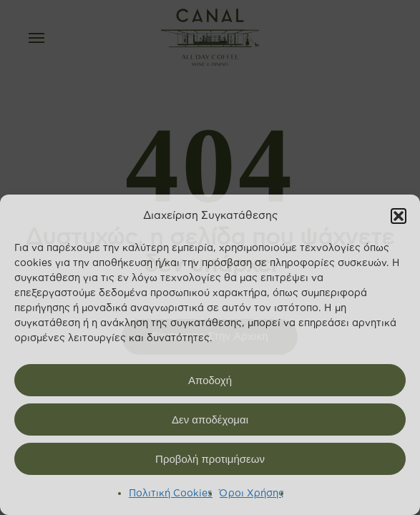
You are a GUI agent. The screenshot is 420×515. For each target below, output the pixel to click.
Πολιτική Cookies (171, 494)
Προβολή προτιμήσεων (210, 459)
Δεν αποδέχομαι (210, 420)
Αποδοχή (210, 380)
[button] (399, 216)
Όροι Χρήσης (252, 494)
